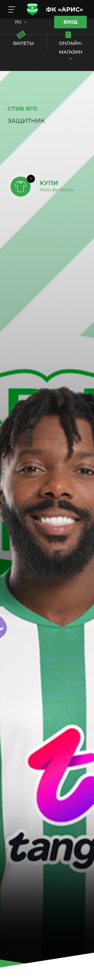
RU (21, 22)
